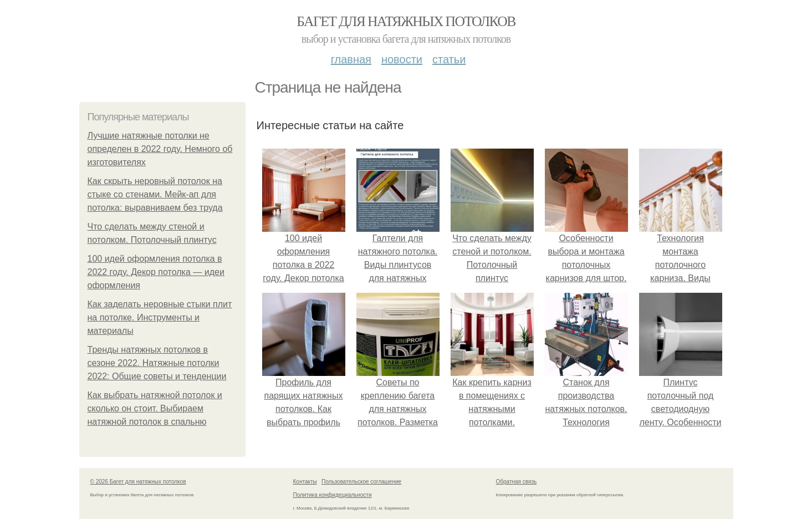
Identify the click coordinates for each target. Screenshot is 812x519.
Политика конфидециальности (333, 495)
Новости (402, 59)
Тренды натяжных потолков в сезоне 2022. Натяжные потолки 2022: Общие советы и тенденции (157, 363)
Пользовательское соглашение (361, 482)
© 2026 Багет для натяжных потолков (138, 482)
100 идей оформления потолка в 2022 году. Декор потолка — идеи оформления (156, 272)
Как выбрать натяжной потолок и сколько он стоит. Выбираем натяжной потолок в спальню (155, 408)
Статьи (449, 59)
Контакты (305, 482)
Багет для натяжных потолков (406, 21)
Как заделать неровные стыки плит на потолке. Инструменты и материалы (160, 317)
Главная (351, 59)
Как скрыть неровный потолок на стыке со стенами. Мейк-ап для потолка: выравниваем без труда (155, 194)
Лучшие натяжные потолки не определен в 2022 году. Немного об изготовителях (160, 149)
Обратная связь (517, 482)
